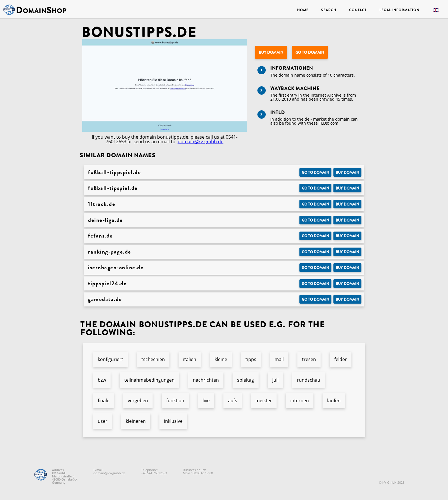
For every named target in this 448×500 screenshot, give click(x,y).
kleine (221, 359)
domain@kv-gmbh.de (201, 142)
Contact (358, 10)
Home (303, 10)
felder (341, 359)
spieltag (246, 380)
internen (300, 401)
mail (279, 359)
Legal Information (399, 10)
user (103, 421)
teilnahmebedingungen (149, 380)
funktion (175, 401)
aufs (233, 401)
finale (104, 401)
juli (275, 380)
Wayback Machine (295, 88)
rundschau (309, 380)
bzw (102, 380)
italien (190, 359)
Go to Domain (310, 52)
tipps (251, 359)
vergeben (138, 401)
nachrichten (206, 380)
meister (264, 401)
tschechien (153, 359)
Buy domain (271, 52)
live (206, 401)
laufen (334, 401)
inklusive (173, 421)
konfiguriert (110, 359)
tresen (309, 359)
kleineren (136, 421)
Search (329, 10)
